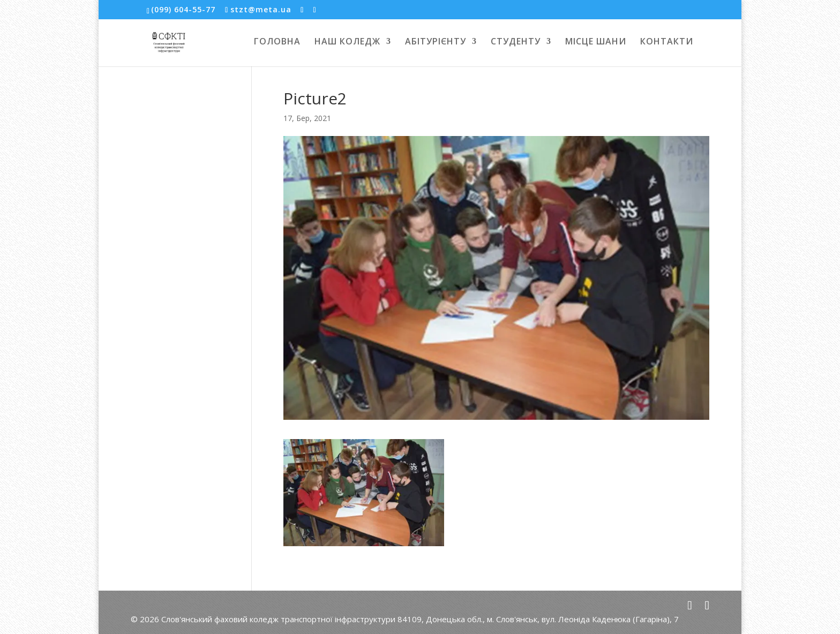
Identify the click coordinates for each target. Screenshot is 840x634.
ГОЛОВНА (277, 42)
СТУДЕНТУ (516, 42)
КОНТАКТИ (667, 42)
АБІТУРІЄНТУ (436, 42)
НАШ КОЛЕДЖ (347, 42)
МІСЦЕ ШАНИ (596, 42)
